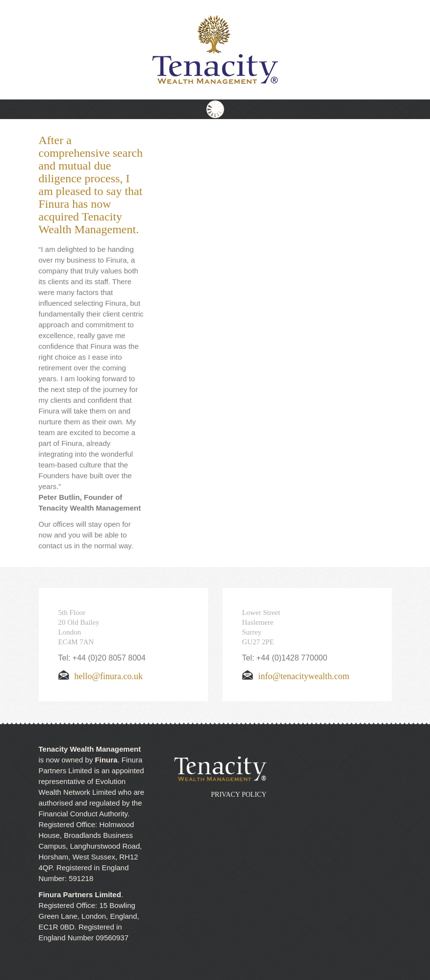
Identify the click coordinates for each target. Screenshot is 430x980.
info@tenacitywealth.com (296, 676)
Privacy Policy (239, 795)
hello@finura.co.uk (101, 676)
